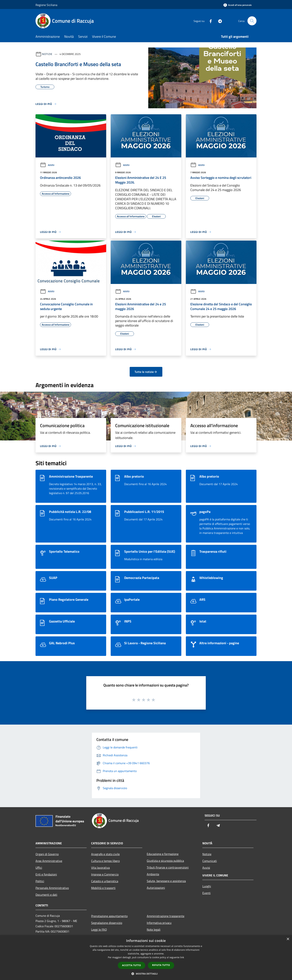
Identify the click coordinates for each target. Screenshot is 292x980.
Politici (40, 881)
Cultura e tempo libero (105, 861)
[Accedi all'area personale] (238, 5)
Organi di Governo (47, 854)
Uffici (39, 868)
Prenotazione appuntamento (109, 916)
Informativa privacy (159, 923)
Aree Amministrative (49, 861)
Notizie (47, 54)
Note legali (154, 930)
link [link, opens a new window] (182, 957)
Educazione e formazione (163, 854)
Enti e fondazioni (46, 874)
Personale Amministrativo (52, 888)
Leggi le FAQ (99, 930)
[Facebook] (209, 21)
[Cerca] (252, 21)
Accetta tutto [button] (132, 965)
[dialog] (146, 958)
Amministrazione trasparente (166, 916)
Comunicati (210, 861)
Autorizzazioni (156, 888)
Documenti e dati (46, 895)
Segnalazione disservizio (107, 923)
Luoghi (207, 886)
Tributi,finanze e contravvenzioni (168, 867)
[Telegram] (219, 21)
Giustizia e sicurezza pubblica (165, 861)
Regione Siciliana (46, 5)
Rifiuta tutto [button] (161, 965)
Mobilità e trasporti (103, 888)
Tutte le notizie (146, 372)
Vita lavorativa (100, 868)
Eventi (207, 893)
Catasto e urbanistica (105, 881)
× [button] (288, 939)
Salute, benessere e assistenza (166, 881)
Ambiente (153, 874)
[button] (146, 974)
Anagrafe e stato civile (105, 854)
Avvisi (47, 165)
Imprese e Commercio (105, 874)
